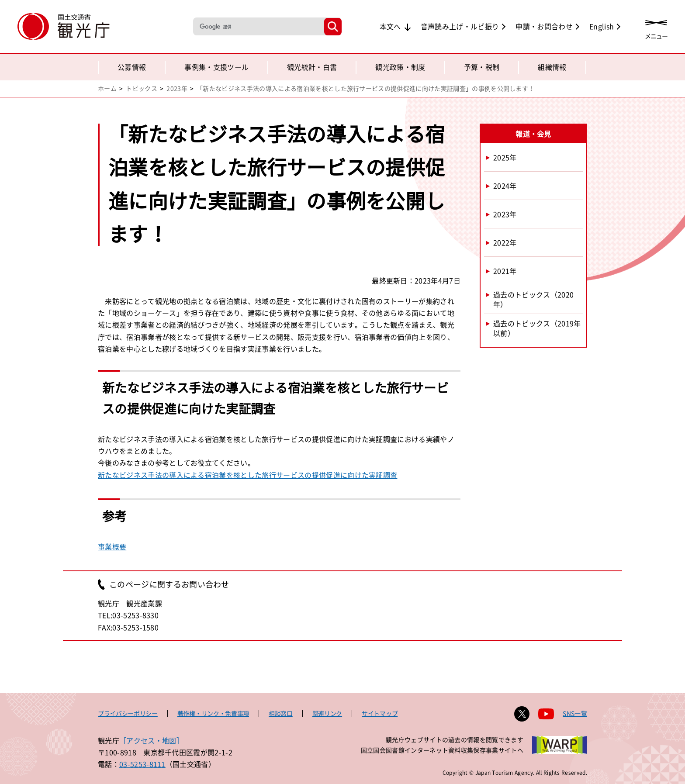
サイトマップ (380, 713)
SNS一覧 (575, 713)
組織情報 (552, 67)
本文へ (390, 26)
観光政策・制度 (400, 67)
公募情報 (132, 67)
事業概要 (112, 546)
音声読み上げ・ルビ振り (460, 26)
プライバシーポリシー (128, 713)
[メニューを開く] (656, 27)
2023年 (177, 88)
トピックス (142, 88)
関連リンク (327, 713)
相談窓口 (281, 713)
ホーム (107, 88)
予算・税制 (482, 67)
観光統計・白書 (312, 67)
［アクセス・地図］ (151, 740)
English (602, 26)
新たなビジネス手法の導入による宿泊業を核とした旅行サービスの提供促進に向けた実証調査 (247, 475)
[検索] (258, 26)
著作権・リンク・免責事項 (213, 713)
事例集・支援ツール (216, 67)
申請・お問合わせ (544, 26)
